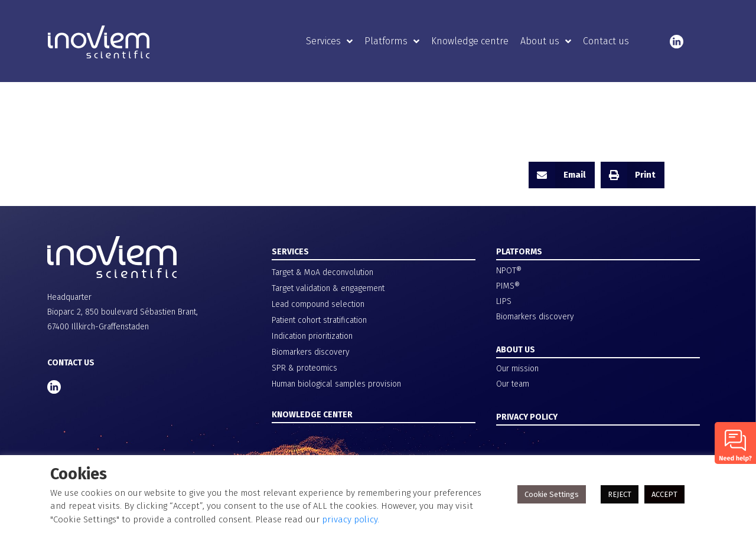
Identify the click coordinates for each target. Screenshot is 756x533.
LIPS (504, 301)
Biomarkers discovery (535, 317)
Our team (513, 384)
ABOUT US (516, 350)
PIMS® (508, 286)
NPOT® (509, 271)
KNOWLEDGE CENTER (312, 415)
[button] (562, 175)
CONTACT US (71, 363)
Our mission (517, 369)
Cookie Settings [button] (552, 494)
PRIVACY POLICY (527, 417)
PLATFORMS (519, 252)
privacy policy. (351, 519)
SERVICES (290, 252)
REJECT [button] (620, 494)
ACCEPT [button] (664, 494)
